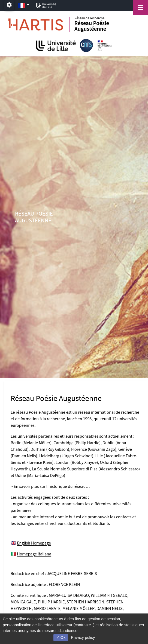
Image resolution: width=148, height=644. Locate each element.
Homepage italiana (34, 554)
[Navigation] (141, 7)
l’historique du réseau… (68, 486)
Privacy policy (83, 637)
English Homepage (34, 543)
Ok (61, 637)
